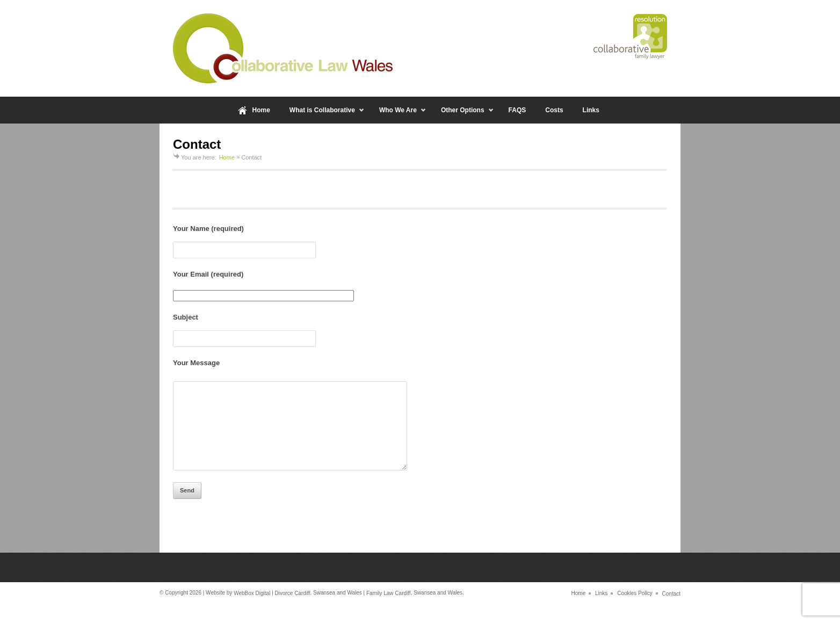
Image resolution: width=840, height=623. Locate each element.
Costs (554, 110)
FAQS (517, 110)
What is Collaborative (322, 115)
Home (261, 110)
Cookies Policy (635, 609)
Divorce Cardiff (293, 609)
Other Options (463, 115)
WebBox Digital (252, 609)
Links (591, 110)
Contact (671, 609)
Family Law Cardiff (389, 609)
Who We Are (398, 115)
